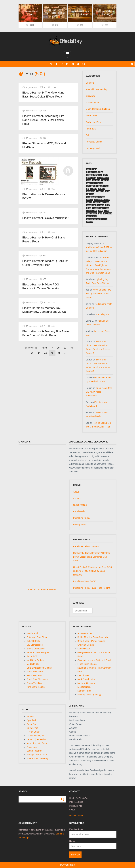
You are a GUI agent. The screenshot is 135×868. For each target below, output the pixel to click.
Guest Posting (80, 505)
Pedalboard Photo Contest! (86, 546)
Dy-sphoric (32, 720)
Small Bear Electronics (37, 679)
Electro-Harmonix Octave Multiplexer (45, 218)
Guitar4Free (32, 728)
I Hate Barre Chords (87, 664)
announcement (94, 219)
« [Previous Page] (52, 348)
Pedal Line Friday (94, 122)
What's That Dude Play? (38, 758)
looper (90, 222)
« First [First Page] (44, 348)
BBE (108, 205)
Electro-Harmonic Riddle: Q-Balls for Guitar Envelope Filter (45, 263)
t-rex (89, 208)
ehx (95, 169)
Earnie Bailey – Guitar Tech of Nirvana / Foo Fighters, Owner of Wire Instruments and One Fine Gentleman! (99, 265)
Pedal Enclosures (35, 672)
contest (91, 183)
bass (107, 202)
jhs (101, 213)
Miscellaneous (93, 103)
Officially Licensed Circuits (39, 668)
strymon (91, 194)
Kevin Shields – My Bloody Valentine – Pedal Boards (99, 294)
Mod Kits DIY (33, 664)
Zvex (89, 211)
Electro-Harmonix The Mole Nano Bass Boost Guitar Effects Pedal (43, 95)
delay (100, 186)
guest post (92, 216)
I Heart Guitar (33, 732)
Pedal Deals (92, 116)
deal (108, 191)
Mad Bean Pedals (35, 660)
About (76, 492)
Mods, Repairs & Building (98, 109)
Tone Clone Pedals (36, 687)
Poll (88, 135)
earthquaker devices (96, 197)
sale (89, 180)
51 (59, 353)
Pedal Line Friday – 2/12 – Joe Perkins (92, 588)
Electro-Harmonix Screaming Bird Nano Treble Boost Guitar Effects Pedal (43, 120)
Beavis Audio (33, 633)
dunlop (106, 180)
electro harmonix (95, 175)
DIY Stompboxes (35, 645)
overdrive (91, 186)
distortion (91, 191)
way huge (92, 205)
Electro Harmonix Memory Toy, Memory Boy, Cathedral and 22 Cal (44, 310)
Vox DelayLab (102, 314)
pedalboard (99, 208)
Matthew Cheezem (87, 683)
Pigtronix (108, 213)
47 (32, 353)
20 (65, 348)
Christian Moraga (86, 645)
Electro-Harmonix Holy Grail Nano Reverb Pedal (44, 239)
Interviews (91, 96)
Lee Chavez (83, 675)
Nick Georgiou (84, 687)
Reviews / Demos (94, 142)
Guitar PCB (32, 656)
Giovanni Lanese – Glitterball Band (94, 660)
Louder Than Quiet (36, 736)
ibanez (90, 200)
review (101, 205)
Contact (77, 498)
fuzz (107, 186)
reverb (106, 219)
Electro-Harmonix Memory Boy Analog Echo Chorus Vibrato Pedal (46, 333)
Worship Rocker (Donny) (89, 695)
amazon (97, 180)
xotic (101, 211)
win (95, 211)
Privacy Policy (80, 525)
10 (58, 348)
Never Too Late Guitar (37, 743)
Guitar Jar (31, 724)
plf (88, 189)
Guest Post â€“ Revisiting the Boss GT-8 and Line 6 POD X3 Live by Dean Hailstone (92, 571)
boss (89, 169)
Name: (72, 841)
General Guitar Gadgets (38, 652)
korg (107, 211)
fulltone (101, 191)
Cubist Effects (33, 641)
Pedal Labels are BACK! (85, 581)
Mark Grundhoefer (86, 679)
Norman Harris (85, 691)
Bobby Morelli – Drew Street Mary (94, 637)
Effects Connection (36, 649)
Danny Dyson (84, 649)
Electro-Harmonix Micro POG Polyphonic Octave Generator (41, 286)
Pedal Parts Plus (35, 675)
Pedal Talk (91, 129)
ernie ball (99, 202)
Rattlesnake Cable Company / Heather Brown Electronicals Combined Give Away (92, 557)
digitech (99, 183)
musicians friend (103, 200)
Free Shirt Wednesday (96, 89)
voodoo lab (92, 213)
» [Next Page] (65, 353)
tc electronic (104, 178)
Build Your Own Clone (37, 637)
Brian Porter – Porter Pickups (91, 641)
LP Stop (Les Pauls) (36, 739)
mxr (106, 175)
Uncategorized (93, 148)
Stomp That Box (34, 683)
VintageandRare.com (37, 755)
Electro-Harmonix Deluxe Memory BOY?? (44, 196)
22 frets (30, 716)
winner (102, 189)
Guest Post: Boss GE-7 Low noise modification (99, 392)
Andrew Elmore (85, 633)
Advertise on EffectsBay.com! (42, 590)
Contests (90, 83)
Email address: (77, 829)
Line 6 (94, 189)
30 (72, 348)
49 (46, 353)
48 (39, 353)
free (108, 208)
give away (92, 178)
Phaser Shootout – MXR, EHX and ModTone (44, 145)
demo (90, 202)
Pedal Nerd (32, 747)
